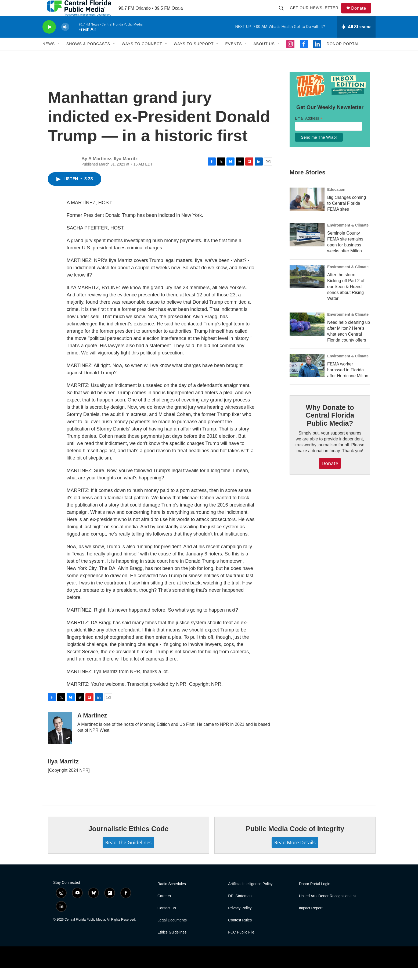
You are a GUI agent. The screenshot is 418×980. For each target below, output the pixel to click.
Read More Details (295, 855)
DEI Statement (240, 908)
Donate (362, 14)
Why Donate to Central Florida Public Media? (330, 428)
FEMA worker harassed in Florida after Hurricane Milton (348, 382)
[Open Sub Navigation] (59, 56)
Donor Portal (343, 56)
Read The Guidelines (128, 855)
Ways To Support (194, 56)
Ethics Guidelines (172, 944)
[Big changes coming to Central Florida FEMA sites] (307, 211)
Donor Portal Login (315, 896)
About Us (264, 56)
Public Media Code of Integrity (295, 841)
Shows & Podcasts (88, 56)
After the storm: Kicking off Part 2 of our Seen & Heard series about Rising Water (346, 299)
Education (336, 202)
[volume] (65, 39)
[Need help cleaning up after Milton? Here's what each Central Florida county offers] (307, 336)
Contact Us (167, 920)
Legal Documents (172, 932)
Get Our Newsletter (317, 14)
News (49, 56)
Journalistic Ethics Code (129, 841)
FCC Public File (241, 944)
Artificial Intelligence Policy (250, 896)
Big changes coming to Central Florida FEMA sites (347, 215)
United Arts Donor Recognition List (328, 908)
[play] (49, 39)
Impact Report (311, 920)
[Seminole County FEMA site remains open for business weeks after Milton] (307, 247)
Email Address (309, 130)
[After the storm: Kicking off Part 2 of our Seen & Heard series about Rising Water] (307, 289)
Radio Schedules (172, 896)
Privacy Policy (240, 920)
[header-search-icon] (284, 14)
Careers (164, 908)
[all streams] (356, 39)
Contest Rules (240, 932)
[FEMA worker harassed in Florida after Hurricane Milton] (307, 378)
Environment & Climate (348, 237)
